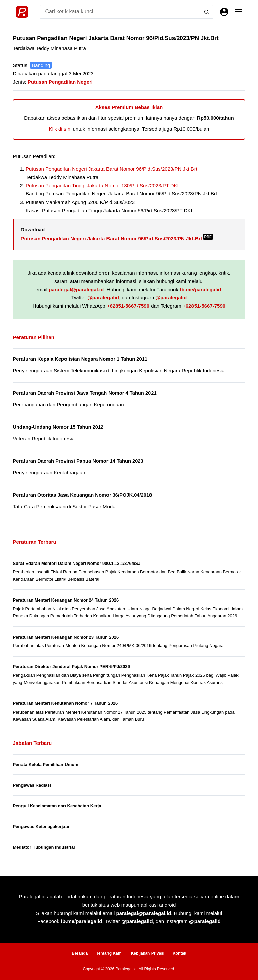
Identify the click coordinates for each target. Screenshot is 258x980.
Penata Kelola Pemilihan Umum (45, 765)
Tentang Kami (109, 953)
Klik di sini (60, 129)
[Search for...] (120, 12)
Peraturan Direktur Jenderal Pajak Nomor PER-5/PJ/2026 (71, 667)
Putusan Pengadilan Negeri (60, 82)
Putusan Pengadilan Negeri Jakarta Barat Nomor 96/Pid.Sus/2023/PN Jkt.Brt (111, 169)
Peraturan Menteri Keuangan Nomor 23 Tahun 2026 (66, 637)
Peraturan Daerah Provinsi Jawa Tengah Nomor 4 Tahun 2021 (84, 393)
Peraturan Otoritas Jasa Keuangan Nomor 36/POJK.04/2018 (82, 495)
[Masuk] (224, 12)
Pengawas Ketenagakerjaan (41, 826)
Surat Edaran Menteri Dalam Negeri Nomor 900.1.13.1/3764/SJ (77, 563)
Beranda (80, 953)
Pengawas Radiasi (32, 785)
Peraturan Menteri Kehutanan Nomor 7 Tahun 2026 (65, 703)
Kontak (180, 953)
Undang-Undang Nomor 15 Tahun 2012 (58, 427)
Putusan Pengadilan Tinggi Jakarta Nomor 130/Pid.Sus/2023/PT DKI (102, 186)
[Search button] (207, 12)
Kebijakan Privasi (148, 953)
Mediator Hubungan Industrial (44, 847)
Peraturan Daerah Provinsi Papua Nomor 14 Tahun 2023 (78, 461)
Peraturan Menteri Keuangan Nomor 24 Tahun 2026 (66, 600)
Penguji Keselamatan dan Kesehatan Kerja (57, 806)
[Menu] (239, 12)
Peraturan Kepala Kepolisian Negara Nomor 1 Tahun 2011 (80, 359)
